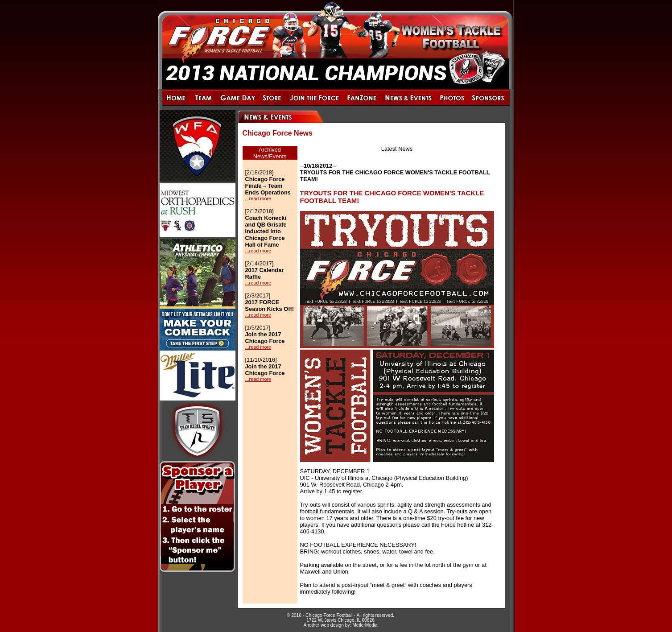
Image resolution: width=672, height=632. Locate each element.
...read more (258, 198)
